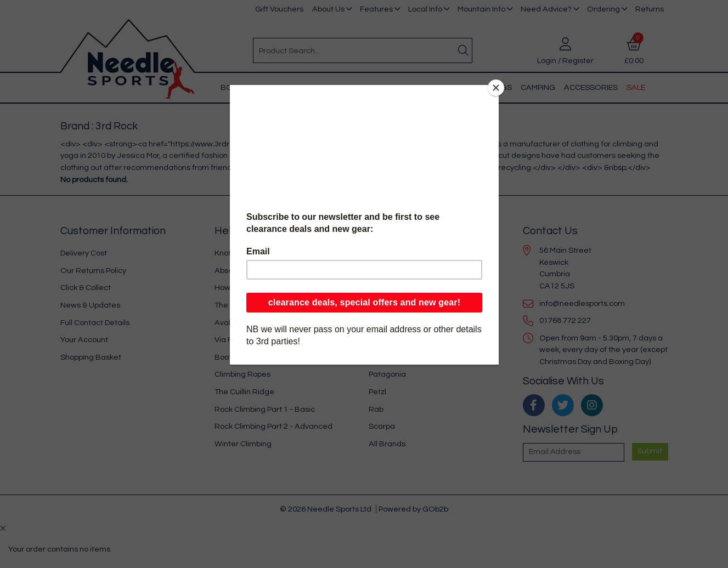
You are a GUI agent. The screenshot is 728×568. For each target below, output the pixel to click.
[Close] (496, 88)
